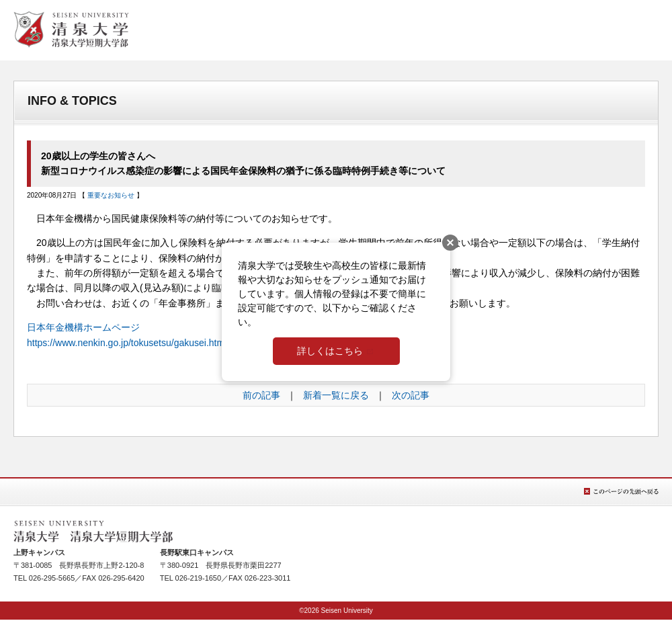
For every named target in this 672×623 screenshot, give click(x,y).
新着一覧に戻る (336, 395)
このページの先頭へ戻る (621, 492)
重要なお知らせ (111, 195)
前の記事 (261, 395)
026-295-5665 (52, 578)
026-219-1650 (199, 578)
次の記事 (411, 395)
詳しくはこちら (330, 351)
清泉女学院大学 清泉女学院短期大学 (71, 30)
